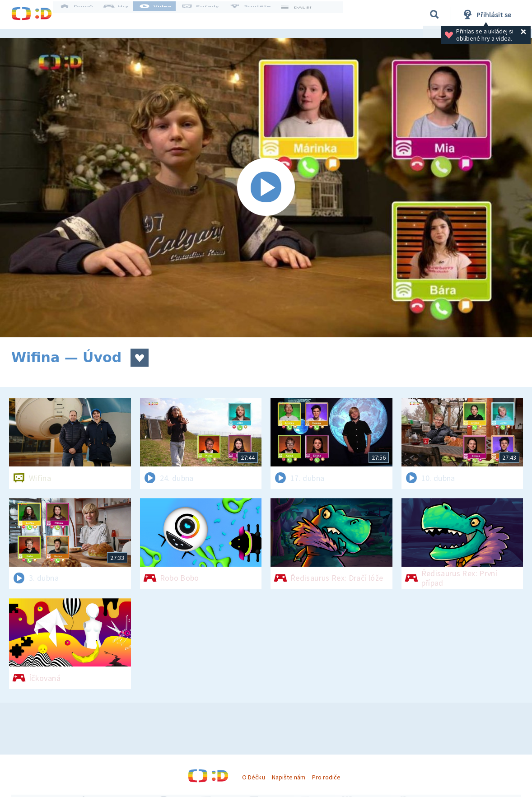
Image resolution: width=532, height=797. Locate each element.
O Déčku (253, 777)
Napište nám (289, 777)
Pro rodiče (326, 777)
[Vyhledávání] (434, 14)
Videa (163, 14)
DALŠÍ (303, 14)
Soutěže (258, 14)
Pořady (208, 14)
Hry (124, 14)
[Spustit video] (266, 188)
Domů (84, 14)
